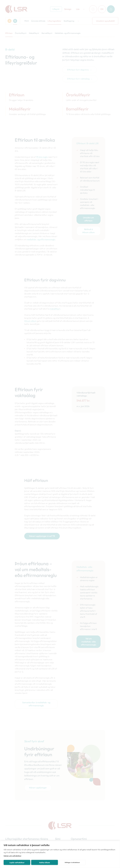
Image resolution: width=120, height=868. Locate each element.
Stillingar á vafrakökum (72, 862)
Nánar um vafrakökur (12, 856)
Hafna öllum (45, 862)
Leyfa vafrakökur (17, 862)
